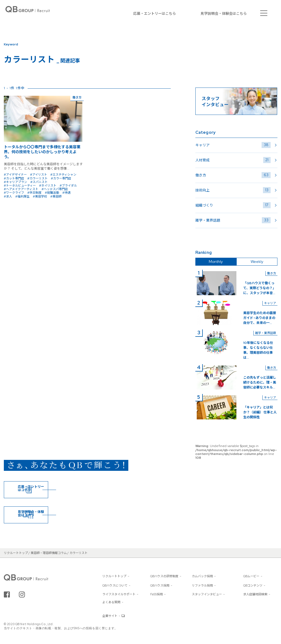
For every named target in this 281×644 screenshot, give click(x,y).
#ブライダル (68, 185)
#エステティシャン (63, 175)
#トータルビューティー (20, 185)
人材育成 (233, 160)
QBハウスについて (115, 585)
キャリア (233, 145)
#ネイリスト (48, 185)
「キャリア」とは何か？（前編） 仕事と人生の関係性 (260, 412)
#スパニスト (39, 182)
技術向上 (233, 190)
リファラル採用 (202, 585)
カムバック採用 (202, 576)
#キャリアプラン (15, 182)
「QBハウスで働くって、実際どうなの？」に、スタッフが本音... (260, 288)
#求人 (8, 196)
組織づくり (233, 205)
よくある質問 (111, 602)
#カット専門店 (14, 178)
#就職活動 (52, 193)
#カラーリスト (37, 178)
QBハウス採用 (160, 585)
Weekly (257, 262)
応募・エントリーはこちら (155, 14)
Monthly (216, 262)
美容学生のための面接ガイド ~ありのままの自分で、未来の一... (260, 318)
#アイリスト (39, 175)
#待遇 (66, 193)
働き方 (233, 175)
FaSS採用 (157, 594)
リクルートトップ (114, 576)
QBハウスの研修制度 (164, 576)
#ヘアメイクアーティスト (21, 189)
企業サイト (110, 616)
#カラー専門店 (61, 178)
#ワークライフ (14, 193)
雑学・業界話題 (233, 220)
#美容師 (56, 196)
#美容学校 (40, 196)
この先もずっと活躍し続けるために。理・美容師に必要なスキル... (260, 382)
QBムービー (251, 576)
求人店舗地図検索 (255, 594)
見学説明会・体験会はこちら (224, 14)
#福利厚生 (22, 196)
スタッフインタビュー (207, 594)
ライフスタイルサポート (119, 594)
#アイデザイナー (15, 175)
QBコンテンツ (253, 585)
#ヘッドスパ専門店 (55, 189)
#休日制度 (34, 193)
